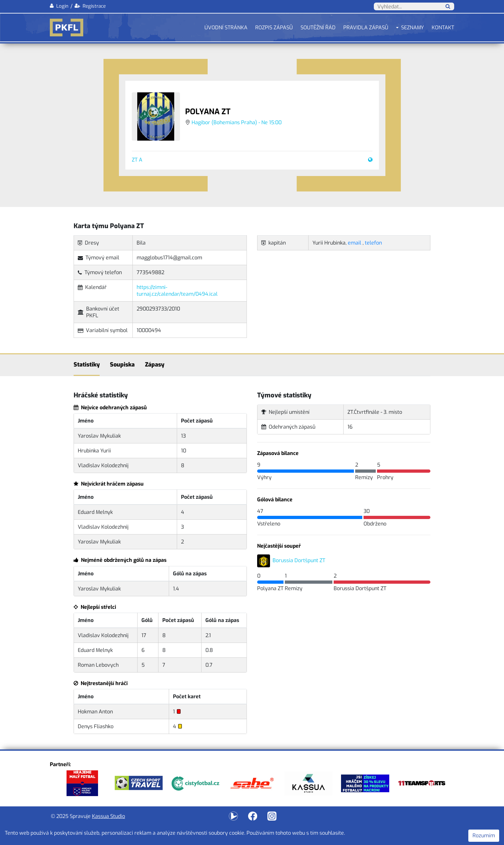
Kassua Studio (108, 816)
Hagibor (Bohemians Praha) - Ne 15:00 (237, 122)
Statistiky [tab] (87, 365)
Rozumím (484, 836)
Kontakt (443, 28)
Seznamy (413, 28)
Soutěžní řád (318, 28)
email (355, 243)
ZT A (137, 160)
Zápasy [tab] (155, 365)
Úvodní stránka (226, 28)
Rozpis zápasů (274, 28)
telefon (373, 243)
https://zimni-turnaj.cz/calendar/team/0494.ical (177, 291)
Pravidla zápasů (366, 28)
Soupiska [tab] (122, 365)
